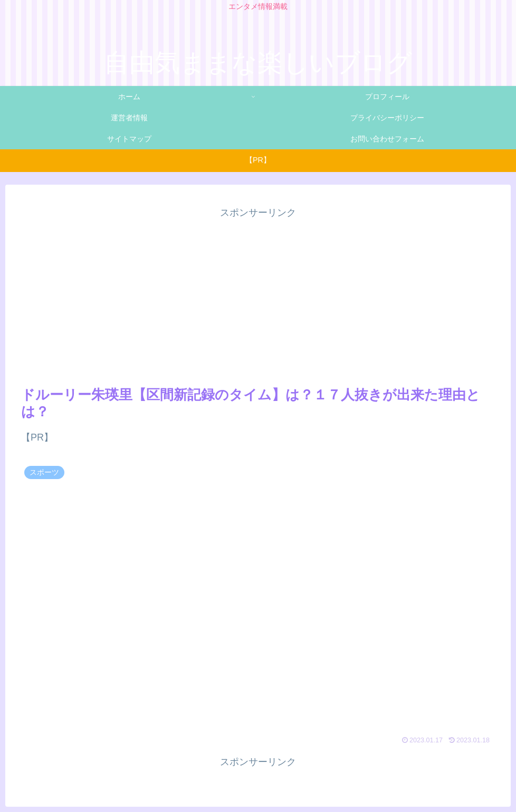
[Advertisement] (258, 295)
